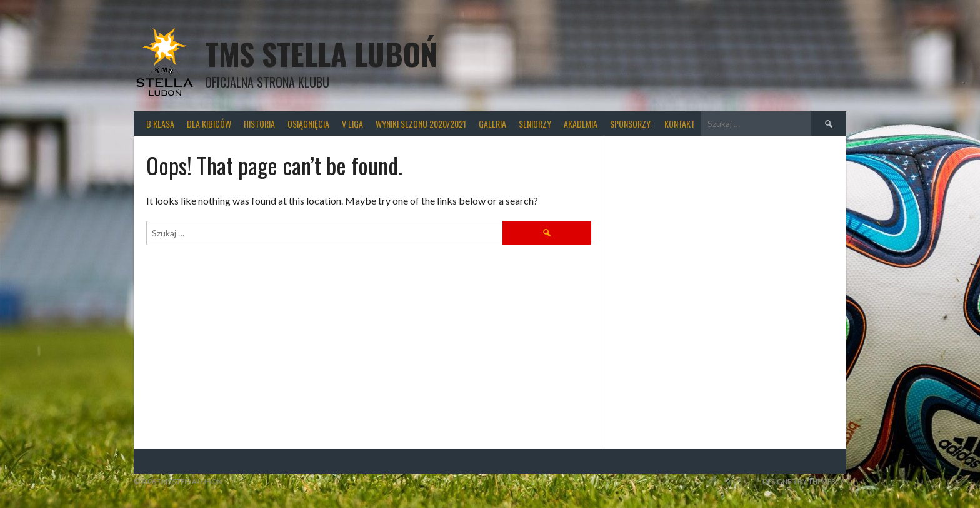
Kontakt (680, 124)
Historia (259, 124)
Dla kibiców (209, 124)
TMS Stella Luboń (321, 53)
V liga (352, 124)
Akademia (581, 124)
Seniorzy (535, 124)
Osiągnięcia (308, 124)
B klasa (160, 124)
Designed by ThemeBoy (804, 481)
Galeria (492, 124)
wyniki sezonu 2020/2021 (421, 124)
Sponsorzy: (631, 124)
